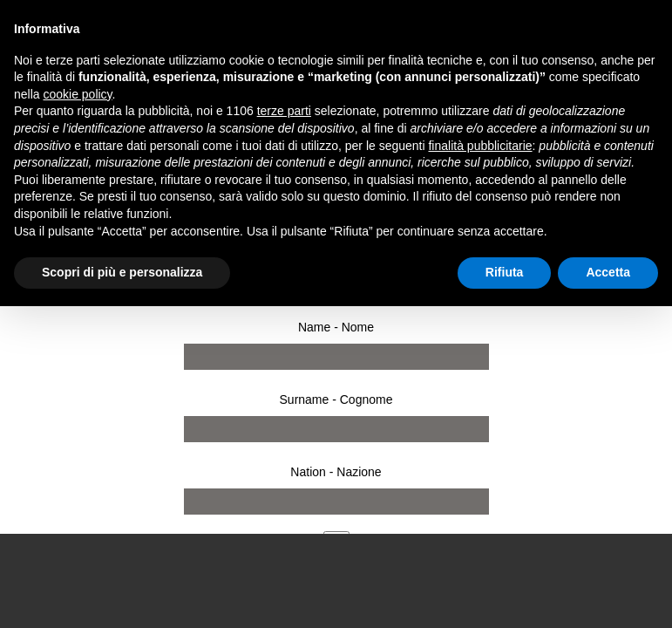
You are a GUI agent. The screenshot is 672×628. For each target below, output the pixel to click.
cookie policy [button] (77, 94)
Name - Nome (336, 327)
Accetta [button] (608, 272)
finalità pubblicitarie (480, 146)
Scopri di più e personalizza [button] (122, 272)
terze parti (284, 111)
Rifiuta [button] (505, 272)
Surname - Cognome (336, 399)
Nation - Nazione (336, 472)
